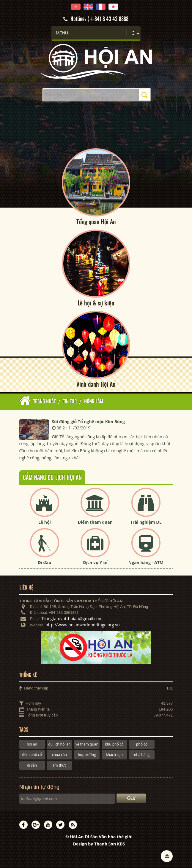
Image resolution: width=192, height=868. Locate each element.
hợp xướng (87, 755)
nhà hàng (142, 755)
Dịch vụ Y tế (95, 562)
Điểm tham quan (95, 522)
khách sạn (114, 755)
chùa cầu (59, 755)
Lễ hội (45, 522)
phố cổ (142, 744)
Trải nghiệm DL (146, 522)
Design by (99, 844)
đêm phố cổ (32, 755)
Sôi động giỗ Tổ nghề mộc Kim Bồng (88, 422)
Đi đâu (44, 562)
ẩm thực (59, 765)
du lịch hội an (60, 744)
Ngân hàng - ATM (146, 562)
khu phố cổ (114, 744)
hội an (32, 744)
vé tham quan (87, 744)
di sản (32, 765)
